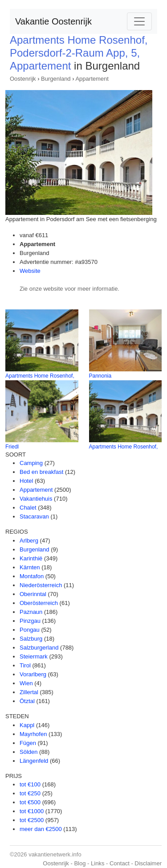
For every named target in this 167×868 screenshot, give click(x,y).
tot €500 (30, 802)
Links (98, 863)
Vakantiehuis (36, 499)
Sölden (29, 752)
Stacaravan (34, 516)
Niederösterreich (41, 585)
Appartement (92, 79)
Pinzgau (30, 621)
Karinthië (31, 558)
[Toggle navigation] (139, 21)
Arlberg (29, 541)
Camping (31, 463)
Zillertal (29, 692)
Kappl (27, 725)
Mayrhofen (33, 734)
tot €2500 (32, 820)
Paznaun (31, 612)
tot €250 (30, 793)
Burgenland (56, 79)
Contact (120, 863)
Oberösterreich (39, 603)
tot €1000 (32, 811)
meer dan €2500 (41, 829)
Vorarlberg (33, 674)
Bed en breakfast (41, 472)
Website (30, 271)
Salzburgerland (39, 648)
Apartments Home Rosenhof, (40, 376)
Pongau (30, 630)
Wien (26, 683)
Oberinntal (33, 594)
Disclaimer (148, 863)
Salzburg (31, 639)
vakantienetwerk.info (55, 854)
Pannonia (100, 376)
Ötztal (27, 701)
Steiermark (34, 656)
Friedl (12, 447)
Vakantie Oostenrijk (53, 21)
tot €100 (30, 784)
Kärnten (30, 567)
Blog (80, 863)
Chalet (28, 508)
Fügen (28, 743)
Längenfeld (34, 761)
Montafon (32, 576)
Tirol (25, 665)
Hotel (26, 481)
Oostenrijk (23, 79)
